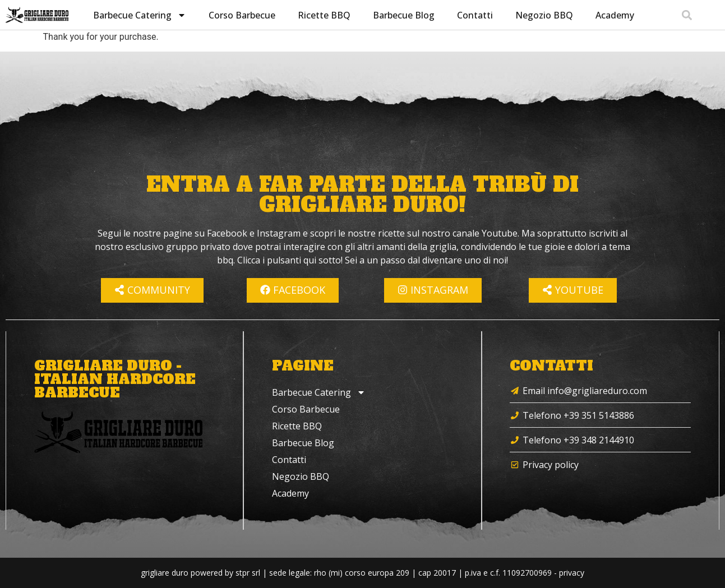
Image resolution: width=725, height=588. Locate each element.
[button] (687, 15)
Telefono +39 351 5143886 (578, 415)
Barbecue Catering (138, 15)
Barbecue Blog (403, 15)
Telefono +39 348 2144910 (578, 440)
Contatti (474, 15)
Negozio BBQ (543, 15)
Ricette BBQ (323, 15)
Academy (614, 15)
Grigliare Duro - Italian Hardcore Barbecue (115, 379)
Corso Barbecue (241, 15)
